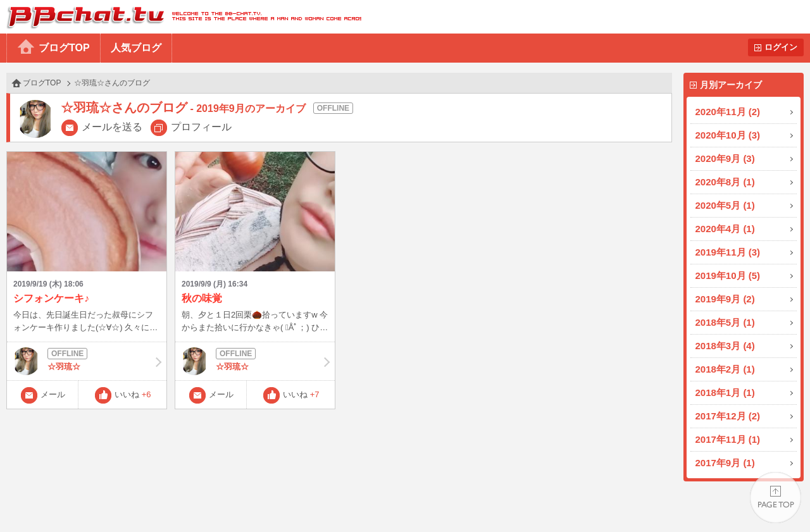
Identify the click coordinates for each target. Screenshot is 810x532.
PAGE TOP (776, 498)
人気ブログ (136, 48)
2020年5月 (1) (725, 205)
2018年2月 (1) (725, 369)
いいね (133, 394)
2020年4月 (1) (725, 229)
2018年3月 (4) (725, 346)
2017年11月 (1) (728, 439)
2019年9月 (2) (725, 299)
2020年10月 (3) (728, 135)
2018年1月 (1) (725, 393)
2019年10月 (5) (728, 275)
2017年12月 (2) (728, 416)
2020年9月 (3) (725, 158)
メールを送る (112, 127)
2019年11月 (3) (728, 252)
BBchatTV (181, 17)
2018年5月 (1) (725, 322)
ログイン (781, 47)
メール (53, 394)
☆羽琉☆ (87, 361)
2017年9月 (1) (725, 463)
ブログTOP (64, 48)
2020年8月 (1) (725, 182)
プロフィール (201, 127)
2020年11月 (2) (728, 112)
